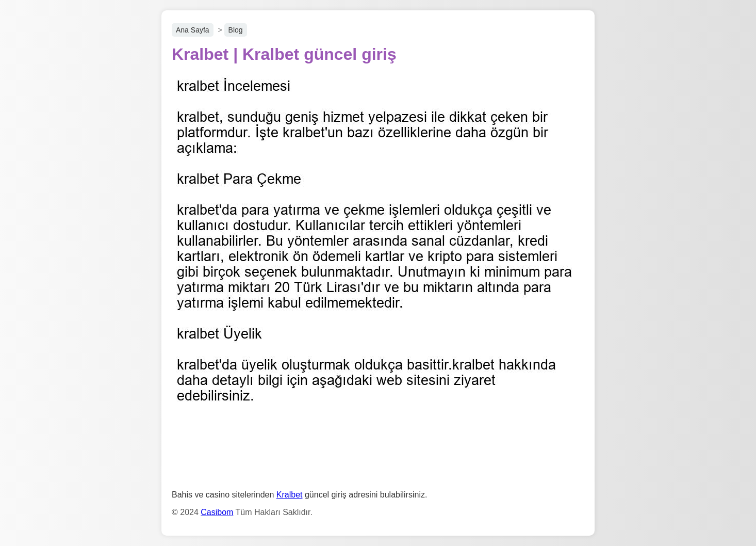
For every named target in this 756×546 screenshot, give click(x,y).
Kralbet (290, 495)
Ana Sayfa (193, 30)
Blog (236, 30)
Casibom (217, 512)
